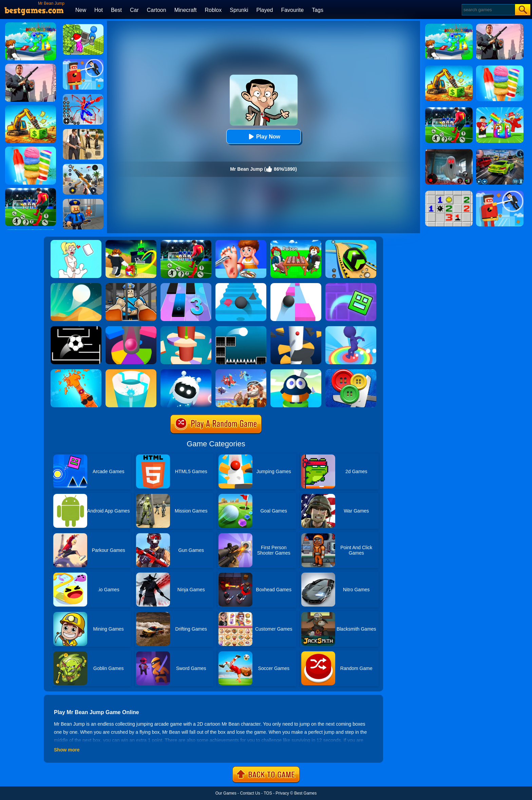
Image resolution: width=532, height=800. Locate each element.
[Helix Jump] (296, 329)
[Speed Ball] (296, 285)
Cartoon (157, 10)
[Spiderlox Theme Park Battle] (83, 96)
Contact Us (250, 793)
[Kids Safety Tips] (241, 242)
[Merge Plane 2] (241, 372)
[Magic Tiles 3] (186, 285)
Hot (99, 10)
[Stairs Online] (241, 285)
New (81, 10)
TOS (268, 793)
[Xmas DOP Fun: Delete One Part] (76, 242)
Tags (318, 10)
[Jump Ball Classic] (241, 329)
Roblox (213, 10)
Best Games (305, 793)
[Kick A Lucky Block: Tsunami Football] (131, 242)
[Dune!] (76, 285)
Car (134, 10)
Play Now (263, 137)
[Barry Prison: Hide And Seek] (83, 201)
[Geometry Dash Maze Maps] (351, 285)
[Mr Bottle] (76, 372)
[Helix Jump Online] (131, 329)
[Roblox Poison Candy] (296, 242)
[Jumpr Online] (76, 329)
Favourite (292, 10)
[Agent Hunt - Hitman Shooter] (83, 131)
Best (116, 10)
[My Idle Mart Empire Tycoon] (83, 26)
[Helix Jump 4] (186, 329)
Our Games (226, 793)
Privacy (282, 793)
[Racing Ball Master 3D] (351, 242)
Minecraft (186, 10)
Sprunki (239, 10)
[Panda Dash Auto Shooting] (83, 166)
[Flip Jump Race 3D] (351, 329)
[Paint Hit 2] (131, 372)
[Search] (488, 10)
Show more (67, 750)
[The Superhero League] (83, 61)
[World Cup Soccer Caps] (186, 242)
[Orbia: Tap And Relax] (186, 372)
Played (265, 10)
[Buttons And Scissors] (351, 372)
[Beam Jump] (296, 372)
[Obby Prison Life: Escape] (131, 285)
